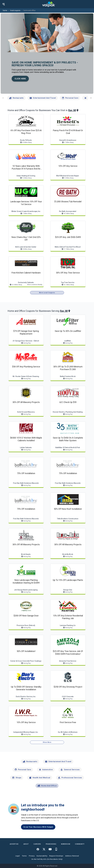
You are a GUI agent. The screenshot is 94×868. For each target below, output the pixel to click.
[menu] (4, 4)
